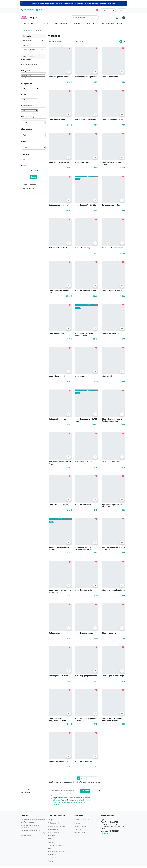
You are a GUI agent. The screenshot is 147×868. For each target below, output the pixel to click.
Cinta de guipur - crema (84, 633)
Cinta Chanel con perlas (84, 462)
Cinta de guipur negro (57, 333)
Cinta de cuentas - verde (111, 462)
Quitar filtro (25, 78)
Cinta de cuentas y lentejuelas (113, 590)
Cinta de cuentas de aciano (86, 291)
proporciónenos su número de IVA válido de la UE (104, 4)
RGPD (50, 839)
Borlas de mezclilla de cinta (86, 119)
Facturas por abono (81, 826)
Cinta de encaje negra (110, 333)
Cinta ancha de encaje (84, 761)
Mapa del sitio (52, 858)
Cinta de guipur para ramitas (86, 676)
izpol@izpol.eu (106, 833)
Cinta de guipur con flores (58, 676)
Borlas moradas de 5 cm (111, 205)
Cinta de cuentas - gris (84, 505)
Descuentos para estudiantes (57, 852)
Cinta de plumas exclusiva (112, 291)
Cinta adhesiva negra (83, 248)
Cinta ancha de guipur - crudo (60, 761)
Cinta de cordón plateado (58, 248)
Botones (26, 45)
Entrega (50, 820)
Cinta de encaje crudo (84, 590)
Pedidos (77, 823)
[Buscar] (85, 18)
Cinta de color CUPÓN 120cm (86, 205)
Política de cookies (54, 823)
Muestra (50, 842)
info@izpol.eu (41, 10)
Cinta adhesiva (54, 633)
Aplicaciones (27, 41)
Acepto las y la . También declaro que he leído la (72, 801)
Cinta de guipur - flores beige (113, 676)
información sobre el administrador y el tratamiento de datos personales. (72, 802)
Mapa (50, 848)
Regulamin (51, 836)
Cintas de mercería (29, 50)
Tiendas (50, 861)
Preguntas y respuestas (55, 845)
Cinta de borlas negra (57, 119)
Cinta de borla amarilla (57, 376)
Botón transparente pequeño (86, 77)
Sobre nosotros (53, 829)
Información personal (82, 820)
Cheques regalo (80, 833)
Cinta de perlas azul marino (112, 248)
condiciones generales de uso (70, 798)
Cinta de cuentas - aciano (58, 505)
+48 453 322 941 (28, 10)
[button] (124, 18)
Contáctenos (52, 855)
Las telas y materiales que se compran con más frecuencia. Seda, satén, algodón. (33, 833)
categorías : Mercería (30, 64)
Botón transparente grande (59, 77)
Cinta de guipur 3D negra (58, 419)
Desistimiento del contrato (56, 826)
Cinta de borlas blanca (111, 77)
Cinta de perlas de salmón (58, 205)
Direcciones (78, 829)
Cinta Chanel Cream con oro (113, 119)
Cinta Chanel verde (83, 162)
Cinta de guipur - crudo (111, 633)
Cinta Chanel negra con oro (59, 162)
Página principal (28, 30)
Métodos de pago (53, 833)
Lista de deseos (29, 185)
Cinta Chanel (80, 376)
